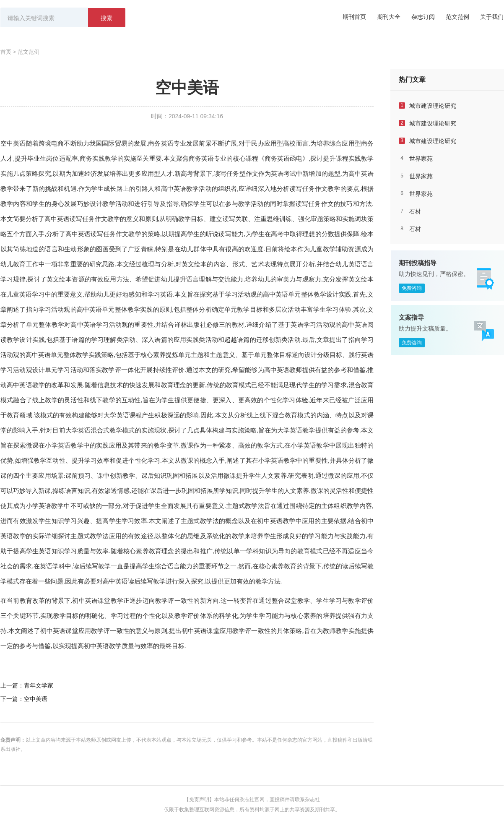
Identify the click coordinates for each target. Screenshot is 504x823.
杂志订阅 (423, 17)
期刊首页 (354, 17)
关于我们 (492, 17)
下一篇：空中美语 (24, 699)
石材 (415, 211)
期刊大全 (389, 17)
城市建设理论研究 (433, 106)
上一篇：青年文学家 (27, 685)
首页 (6, 52)
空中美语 (13, 143)
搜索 (107, 18)
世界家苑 (421, 159)
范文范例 (457, 17)
